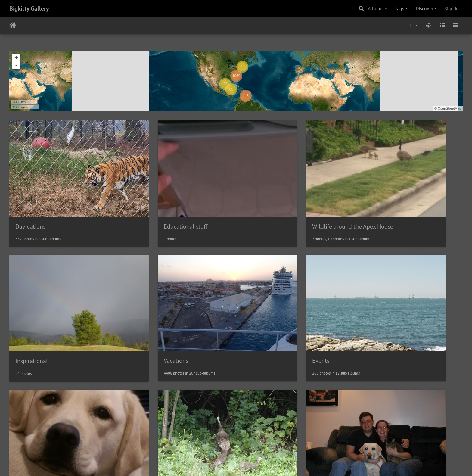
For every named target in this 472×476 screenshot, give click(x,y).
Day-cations (30, 204)
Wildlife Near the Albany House (402, 316)
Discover (424, 8)
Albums (376, 8)
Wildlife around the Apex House (287, 204)
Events (140, 316)
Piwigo (248, 463)
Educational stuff (153, 204)
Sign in (452, 8)
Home (13, 25)
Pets (252, 316)
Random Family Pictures (46, 427)
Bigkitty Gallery (29, 8)
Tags (400, 8)
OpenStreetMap (449, 108)
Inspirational (378, 204)
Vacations (28, 316)
